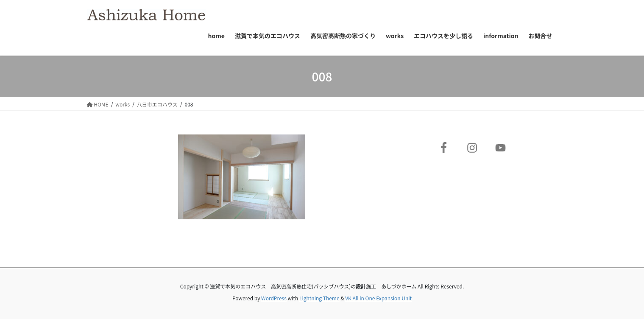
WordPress (274, 298)
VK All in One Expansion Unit (378, 298)
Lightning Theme (319, 298)
